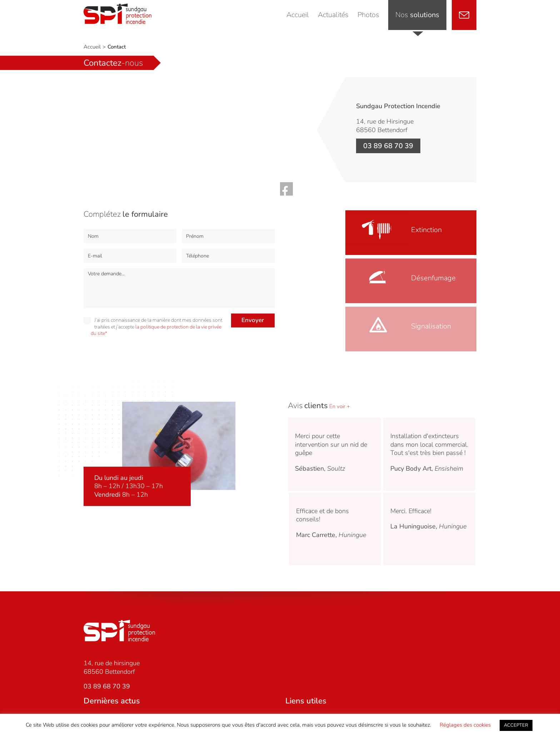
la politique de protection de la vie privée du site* (156, 330)
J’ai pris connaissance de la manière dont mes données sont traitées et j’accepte (153, 327)
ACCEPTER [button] (516, 725)
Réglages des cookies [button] (465, 725)
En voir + (339, 406)
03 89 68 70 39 (388, 146)
